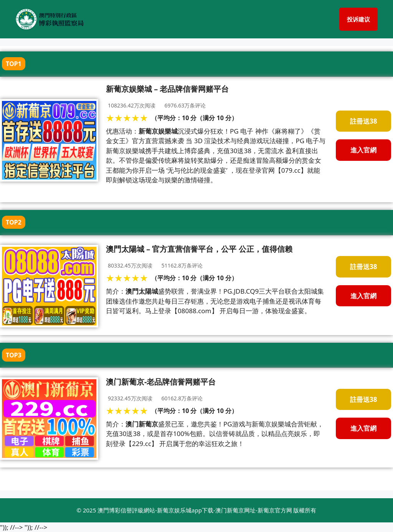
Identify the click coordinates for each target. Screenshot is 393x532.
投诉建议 (358, 19)
